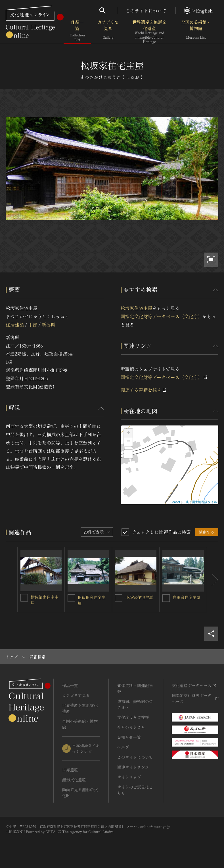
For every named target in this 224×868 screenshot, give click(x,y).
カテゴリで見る (108, 31)
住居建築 (15, 325)
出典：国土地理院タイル (200, 502)
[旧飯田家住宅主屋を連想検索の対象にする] (71, 598)
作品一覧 (77, 31)
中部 (33, 325)
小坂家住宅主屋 (139, 597)
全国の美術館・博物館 (196, 31)
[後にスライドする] (213, 580)
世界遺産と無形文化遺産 (149, 32)
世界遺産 (70, 770)
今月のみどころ (131, 727)
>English (198, 11)
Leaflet (175, 502)
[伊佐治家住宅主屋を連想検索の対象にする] (24, 598)
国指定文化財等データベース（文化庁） (162, 316)
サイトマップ (129, 777)
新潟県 (49, 325)
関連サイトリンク (133, 767)
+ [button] (128, 433)
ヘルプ (123, 747)
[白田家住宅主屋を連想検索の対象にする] (166, 598)
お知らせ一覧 (129, 737)
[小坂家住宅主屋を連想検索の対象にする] (119, 598)
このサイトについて (146, 11)
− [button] (128, 442)
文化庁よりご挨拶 (133, 717)
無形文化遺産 (74, 780)
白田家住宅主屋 (187, 597)
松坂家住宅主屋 (137, 308)
